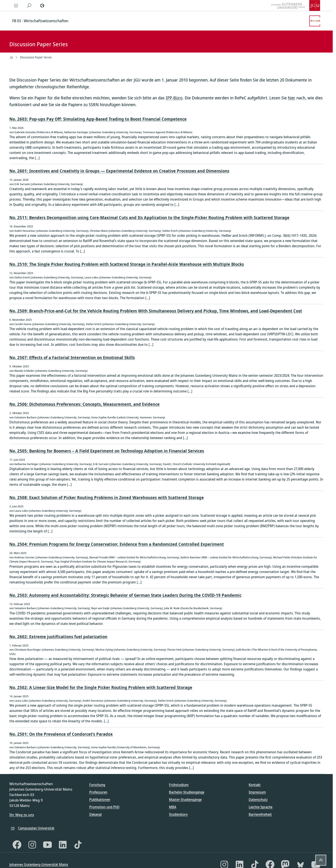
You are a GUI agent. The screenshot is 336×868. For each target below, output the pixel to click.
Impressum (257, 792)
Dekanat (96, 814)
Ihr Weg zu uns (22, 815)
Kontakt (255, 785)
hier (292, 98)
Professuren (98, 792)
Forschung (97, 785)
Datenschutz (258, 800)
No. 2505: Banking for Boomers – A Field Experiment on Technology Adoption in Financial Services (107, 451)
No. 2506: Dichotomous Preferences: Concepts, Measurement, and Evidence (84, 404)
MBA (173, 807)
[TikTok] (78, 845)
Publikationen (100, 800)
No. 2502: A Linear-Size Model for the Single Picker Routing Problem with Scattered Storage (101, 687)
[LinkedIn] (63, 845)
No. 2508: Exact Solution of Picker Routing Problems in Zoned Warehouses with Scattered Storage (107, 497)
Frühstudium (179, 785)
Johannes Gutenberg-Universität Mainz (39, 865)
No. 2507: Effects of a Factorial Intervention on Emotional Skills (72, 357)
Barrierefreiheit (260, 814)
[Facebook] (17, 845)
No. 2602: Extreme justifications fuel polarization (58, 637)
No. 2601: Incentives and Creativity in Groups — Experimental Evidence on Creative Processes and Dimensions (119, 171)
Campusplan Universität (36, 828)
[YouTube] (47, 845)
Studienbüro (178, 814)
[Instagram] (32, 845)
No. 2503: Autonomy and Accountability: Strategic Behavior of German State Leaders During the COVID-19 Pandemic (125, 595)
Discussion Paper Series (36, 57)
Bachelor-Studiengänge (187, 792)
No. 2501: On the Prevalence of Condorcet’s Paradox (61, 734)
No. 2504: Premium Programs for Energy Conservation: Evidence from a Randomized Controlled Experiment (117, 544)
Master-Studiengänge (185, 800)
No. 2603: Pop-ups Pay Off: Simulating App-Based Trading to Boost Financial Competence (98, 119)
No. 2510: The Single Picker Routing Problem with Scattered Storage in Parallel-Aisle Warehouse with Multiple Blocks (127, 264)
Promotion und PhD (104, 807)
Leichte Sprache (261, 807)
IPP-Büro (174, 98)
